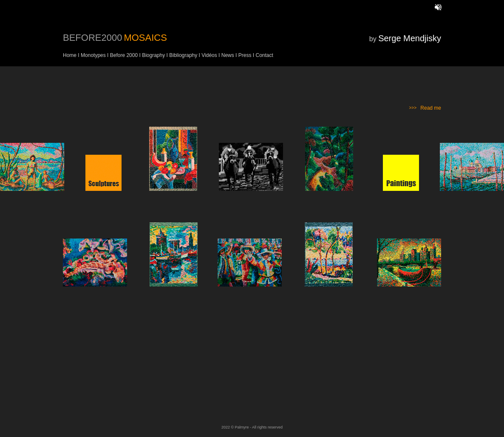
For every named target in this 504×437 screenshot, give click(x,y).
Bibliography (183, 55)
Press (245, 55)
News (228, 55)
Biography (153, 55)
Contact (264, 55)
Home (70, 55)
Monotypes (93, 55)
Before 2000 (124, 55)
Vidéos (209, 55)
